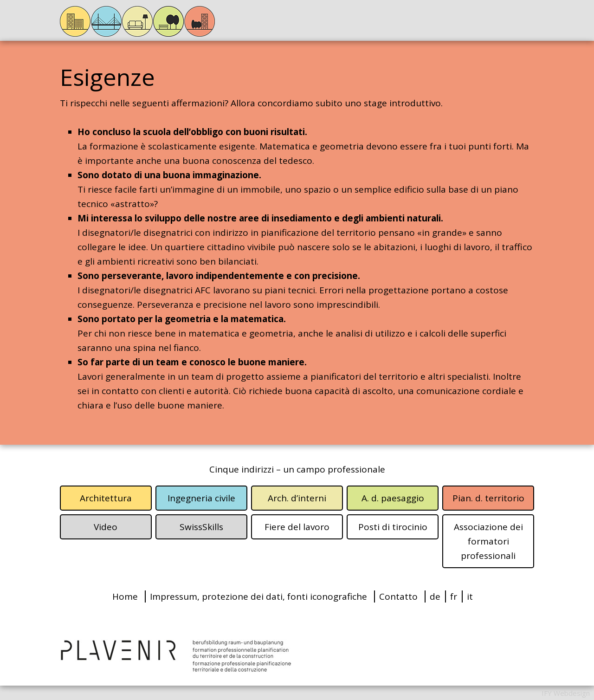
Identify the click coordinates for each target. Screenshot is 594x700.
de (435, 596)
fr (454, 596)
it (470, 596)
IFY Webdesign (566, 693)
